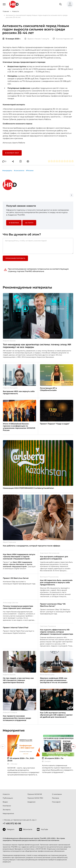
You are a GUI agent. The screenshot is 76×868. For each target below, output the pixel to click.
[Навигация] (4, 4)
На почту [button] (29, 223)
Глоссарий (56, 802)
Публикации (8, 798)
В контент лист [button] (12, 153)
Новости (6, 794)
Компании (7, 806)
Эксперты (7, 810)
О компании (57, 794)
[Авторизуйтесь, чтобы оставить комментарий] (38, 246)
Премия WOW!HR (35, 794)
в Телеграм (14, 223)
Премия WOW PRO (35, 798)
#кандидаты (7, 171)
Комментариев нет (63, 39)
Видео (5, 802)
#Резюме (30, 171)
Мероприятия (8, 814)
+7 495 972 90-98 (12, 823)
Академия (31, 802)
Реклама (55, 798)
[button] (69, 4)
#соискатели (19, 171)
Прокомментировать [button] (15, 258)
